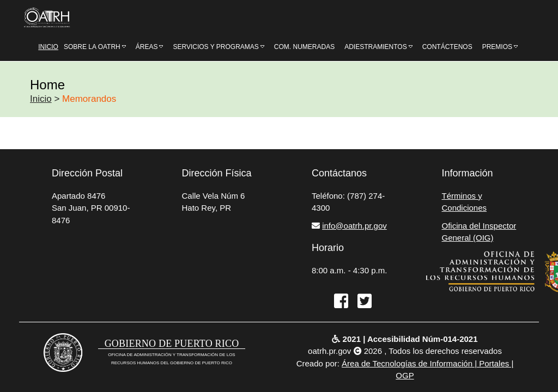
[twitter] (361, 302)
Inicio (41, 99)
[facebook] (338, 302)
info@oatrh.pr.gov (354, 226)
